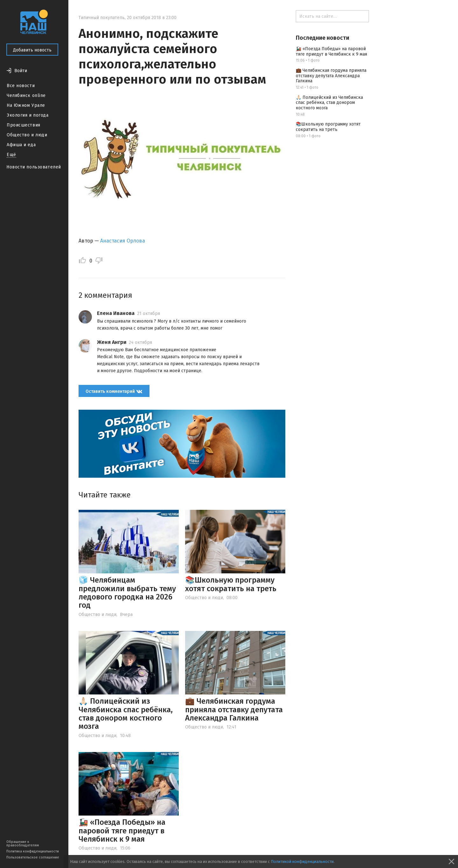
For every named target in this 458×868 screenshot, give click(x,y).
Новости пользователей (34, 167)
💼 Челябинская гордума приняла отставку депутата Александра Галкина (234, 710)
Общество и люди (27, 135)
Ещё (11, 155)
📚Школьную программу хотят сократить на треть (231, 584)
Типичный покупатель (102, 18)
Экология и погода (28, 115)
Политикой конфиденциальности (302, 861)
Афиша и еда (21, 145)
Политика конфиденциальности (33, 851)
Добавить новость (32, 50)
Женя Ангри (112, 342)
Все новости (21, 86)
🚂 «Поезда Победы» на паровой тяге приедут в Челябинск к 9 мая (122, 831)
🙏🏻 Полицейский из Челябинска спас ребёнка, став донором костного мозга (126, 714)
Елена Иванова (116, 313)
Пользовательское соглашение (33, 857)
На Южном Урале (26, 105)
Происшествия (24, 125)
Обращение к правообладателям (23, 844)
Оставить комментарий (114, 391)
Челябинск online (26, 96)
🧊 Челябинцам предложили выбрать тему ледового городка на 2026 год (127, 593)
